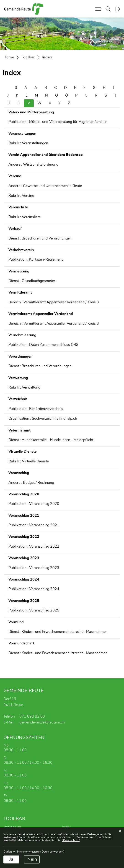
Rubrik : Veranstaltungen (28, 143)
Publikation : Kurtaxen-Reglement (36, 259)
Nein (32, 859)
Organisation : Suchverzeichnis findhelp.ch (43, 419)
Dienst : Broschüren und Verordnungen (40, 238)
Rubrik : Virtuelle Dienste (29, 461)
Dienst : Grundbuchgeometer (32, 281)
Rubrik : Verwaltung (24, 387)
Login (118, 9)
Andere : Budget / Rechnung (31, 483)
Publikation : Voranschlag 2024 (34, 589)
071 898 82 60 (32, 716)
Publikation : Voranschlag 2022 (34, 546)
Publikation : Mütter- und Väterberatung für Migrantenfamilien (58, 122)
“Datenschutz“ (71, 840)
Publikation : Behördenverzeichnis (36, 409)
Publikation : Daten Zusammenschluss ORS (43, 345)
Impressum (12, 827)
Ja (11, 859)
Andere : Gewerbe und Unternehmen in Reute (45, 186)
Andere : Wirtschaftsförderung (33, 165)
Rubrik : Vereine (21, 196)
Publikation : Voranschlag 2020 (34, 504)
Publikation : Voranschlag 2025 (34, 610)
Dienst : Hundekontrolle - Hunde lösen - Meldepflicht (51, 440)
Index (66, 827)
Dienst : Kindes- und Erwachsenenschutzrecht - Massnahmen (58, 632)
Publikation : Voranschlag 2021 (34, 525)
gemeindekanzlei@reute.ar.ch (42, 722)
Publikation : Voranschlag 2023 (34, 568)
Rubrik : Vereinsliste (25, 217)
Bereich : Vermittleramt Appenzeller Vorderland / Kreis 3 (54, 302)
